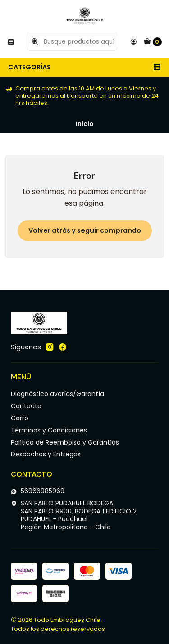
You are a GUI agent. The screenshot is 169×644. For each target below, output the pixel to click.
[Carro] (153, 42)
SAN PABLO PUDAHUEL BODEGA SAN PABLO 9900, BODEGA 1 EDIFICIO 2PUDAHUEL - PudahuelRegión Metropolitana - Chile (74, 515)
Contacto (26, 406)
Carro (20, 418)
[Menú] (11, 42)
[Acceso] (133, 42)
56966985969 (38, 491)
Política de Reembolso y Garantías (65, 442)
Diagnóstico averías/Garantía (57, 394)
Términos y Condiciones (49, 430)
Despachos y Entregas (46, 454)
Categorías (84, 67)
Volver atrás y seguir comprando (85, 230)
